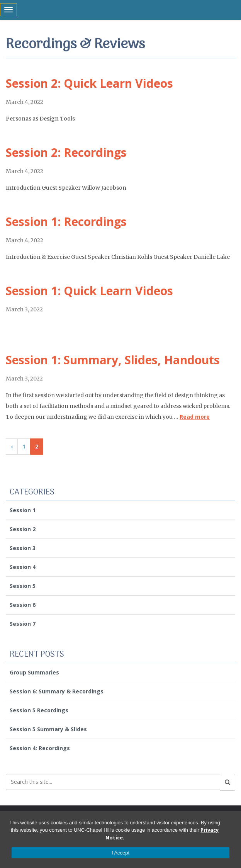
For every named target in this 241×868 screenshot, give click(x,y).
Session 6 (23, 605)
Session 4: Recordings (40, 748)
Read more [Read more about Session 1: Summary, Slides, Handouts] (195, 417)
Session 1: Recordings (66, 222)
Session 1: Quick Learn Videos (89, 291)
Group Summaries (34, 672)
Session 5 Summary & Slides (48, 729)
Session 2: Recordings (66, 152)
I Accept (120, 853)
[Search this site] (113, 782)
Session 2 (23, 529)
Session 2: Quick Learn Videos (89, 83)
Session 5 (23, 586)
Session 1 (23, 510)
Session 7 (23, 624)
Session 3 (23, 548)
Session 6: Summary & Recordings (57, 691)
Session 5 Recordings (39, 710)
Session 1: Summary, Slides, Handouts (113, 360)
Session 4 (23, 567)
